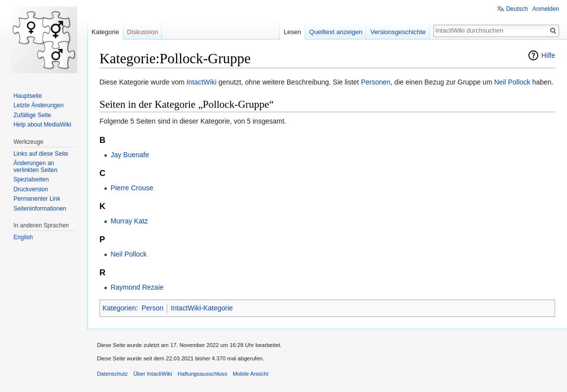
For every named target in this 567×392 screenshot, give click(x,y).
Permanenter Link (37, 199)
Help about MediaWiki (42, 125)
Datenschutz (112, 374)
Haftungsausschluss (202, 374)
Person (152, 308)
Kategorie (105, 32)
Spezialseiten (31, 179)
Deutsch (517, 9)
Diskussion (143, 32)
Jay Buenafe (130, 155)
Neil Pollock (512, 82)
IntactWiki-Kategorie (202, 308)
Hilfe (548, 55)
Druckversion (31, 189)
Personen (376, 82)
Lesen (292, 32)
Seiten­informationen (40, 209)
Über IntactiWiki (152, 374)
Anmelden (546, 9)
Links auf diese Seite (41, 154)
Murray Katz (129, 221)
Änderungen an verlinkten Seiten (35, 167)
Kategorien (119, 308)
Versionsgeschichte (398, 32)
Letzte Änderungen (38, 105)
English (23, 237)
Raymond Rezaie (137, 287)
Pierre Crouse (132, 188)
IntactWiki (202, 82)
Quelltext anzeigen (336, 32)
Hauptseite (27, 96)
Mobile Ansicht (250, 374)
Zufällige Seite (32, 115)
